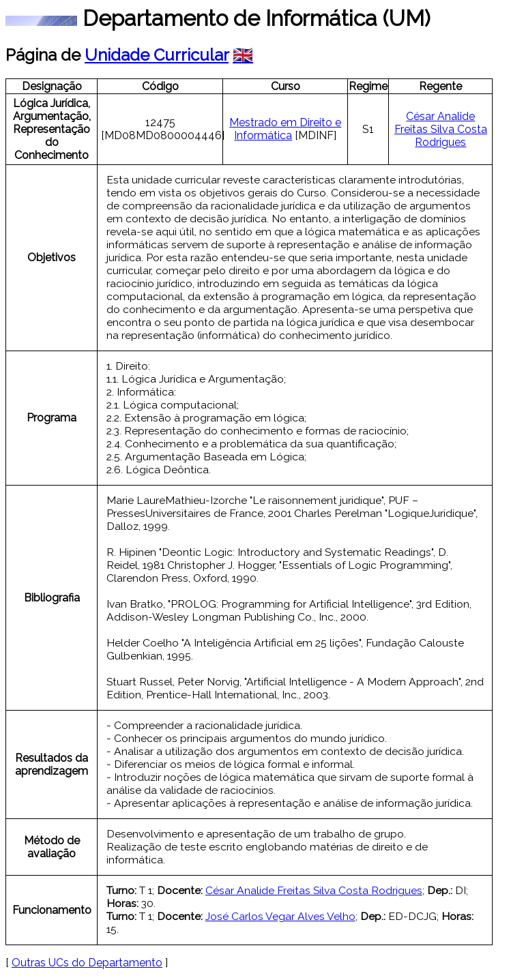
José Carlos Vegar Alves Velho (280, 916)
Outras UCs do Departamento (87, 963)
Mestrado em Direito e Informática (285, 129)
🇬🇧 (243, 55)
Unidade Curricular (157, 55)
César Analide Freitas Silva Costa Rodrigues (441, 129)
